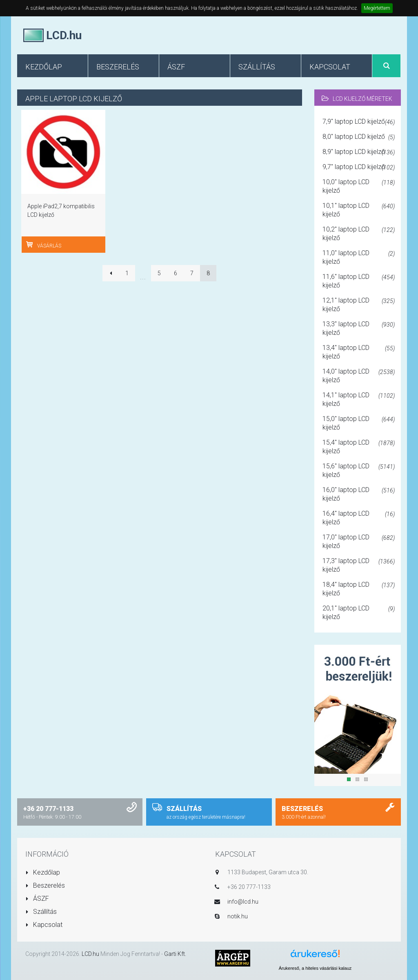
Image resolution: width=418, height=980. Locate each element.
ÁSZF (37, 899)
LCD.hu (90, 954)
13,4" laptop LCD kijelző (359, 352)
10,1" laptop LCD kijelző (359, 210)
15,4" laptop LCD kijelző (359, 447)
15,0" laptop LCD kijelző (359, 423)
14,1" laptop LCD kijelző (359, 399)
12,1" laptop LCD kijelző (359, 305)
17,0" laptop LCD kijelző (359, 541)
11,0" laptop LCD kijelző (359, 257)
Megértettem (377, 8)
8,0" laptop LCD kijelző (359, 137)
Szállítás (41, 912)
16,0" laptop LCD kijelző (359, 494)
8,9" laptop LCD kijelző (359, 152)
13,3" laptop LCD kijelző (359, 328)
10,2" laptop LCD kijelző (359, 234)
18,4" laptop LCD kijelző (359, 589)
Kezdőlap (43, 872)
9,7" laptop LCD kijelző (359, 167)
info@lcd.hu (243, 902)
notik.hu (238, 916)
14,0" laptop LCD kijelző (359, 376)
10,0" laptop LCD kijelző (359, 186)
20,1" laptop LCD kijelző (359, 612)
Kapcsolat (44, 925)
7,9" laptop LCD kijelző (359, 122)
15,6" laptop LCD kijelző (359, 470)
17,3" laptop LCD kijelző (359, 565)
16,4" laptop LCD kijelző (359, 518)
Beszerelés (45, 885)
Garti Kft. (175, 954)
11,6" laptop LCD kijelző (359, 281)
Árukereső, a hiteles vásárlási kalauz (315, 968)
